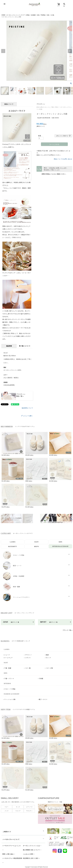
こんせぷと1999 (29, 854)
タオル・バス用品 (10, 689)
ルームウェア (8, 658)
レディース (29, 807)
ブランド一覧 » (67, 630)
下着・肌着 (8, 668)
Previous (3, 51)
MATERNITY (13, 546)
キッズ (18, 807)
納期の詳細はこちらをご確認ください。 (54, 174)
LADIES (13, 542)
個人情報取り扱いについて (32, 850)
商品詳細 (9, 346)
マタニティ (29, 811)
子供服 (41, 679)
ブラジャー (28, 655)
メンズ (7, 811)
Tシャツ (48, 658)
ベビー (7, 807)
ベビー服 (28, 668)
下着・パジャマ (9, 679)
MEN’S (36, 546)
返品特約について (27, 408)
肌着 (47, 655)
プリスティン (41, 104)
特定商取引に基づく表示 (31, 858)
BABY (36, 542)
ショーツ (7, 655)
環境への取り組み (9, 854)
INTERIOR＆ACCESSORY (60, 546)
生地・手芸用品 (41, 15)
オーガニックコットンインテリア (16, 15)
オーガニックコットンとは (32, 846)
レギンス (28, 658)
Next (70, 51)
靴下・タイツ (43, 699)
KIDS (60, 542)
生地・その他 (50, 15)
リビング (18, 811)
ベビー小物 (49, 668)
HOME (3, 15)
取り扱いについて (25, 346)
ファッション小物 (10, 699)
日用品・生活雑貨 (31, 15)
